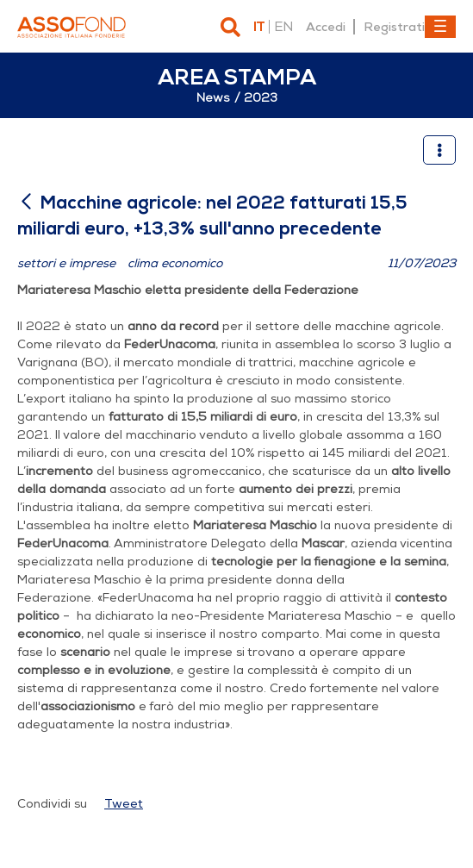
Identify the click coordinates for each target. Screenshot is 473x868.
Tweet (124, 804)
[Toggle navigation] (440, 27)
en (283, 27)
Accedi (326, 27)
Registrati (394, 27)
